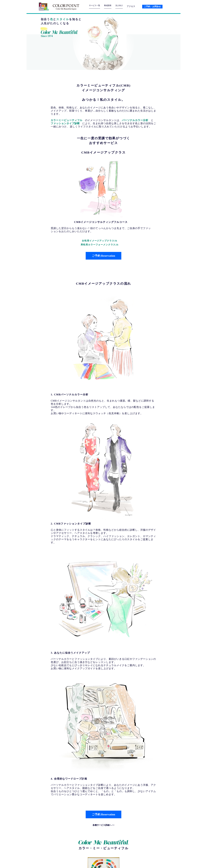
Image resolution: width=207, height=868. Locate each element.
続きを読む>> (57, 649)
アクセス (135, 6)
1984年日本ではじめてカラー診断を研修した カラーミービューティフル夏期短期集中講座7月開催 (89, 757)
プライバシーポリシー (146, 863)
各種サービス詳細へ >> (103, 479)
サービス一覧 (95, 6)
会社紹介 (121, 863)
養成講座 (110, 6)
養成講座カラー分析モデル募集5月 (80, 769)
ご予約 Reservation (103, 256)
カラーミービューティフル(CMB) (103, 85)
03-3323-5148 (70, 852)
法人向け (122, 6)
